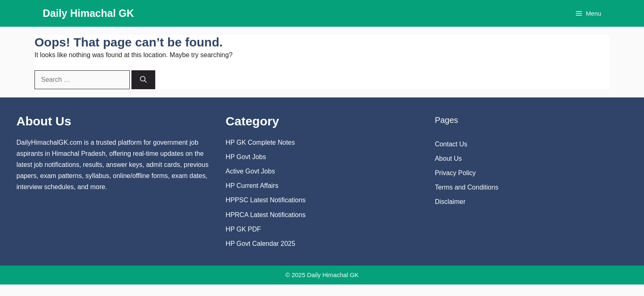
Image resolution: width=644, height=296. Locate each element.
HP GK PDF (243, 229)
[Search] (143, 80)
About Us (448, 158)
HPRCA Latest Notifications (266, 215)
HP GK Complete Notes (260, 142)
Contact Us (451, 144)
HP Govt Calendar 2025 (260, 244)
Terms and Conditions (467, 187)
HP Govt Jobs (246, 157)
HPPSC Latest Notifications (266, 200)
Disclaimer (450, 202)
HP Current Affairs (252, 186)
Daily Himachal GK (88, 13)
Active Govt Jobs (250, 171)
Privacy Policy (455, 173)
